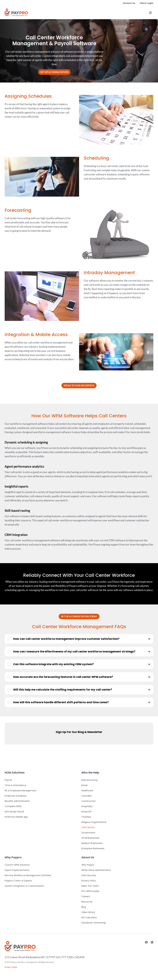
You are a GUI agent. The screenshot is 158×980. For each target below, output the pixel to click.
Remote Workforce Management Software (28, 875)
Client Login (147, 3)
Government (88, 833)
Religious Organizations (94, 822)
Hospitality (87, 806)
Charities (86, 817)
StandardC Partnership (94, 923)
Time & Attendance (15, 785)
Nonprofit (86, 812)
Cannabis (87, 796)
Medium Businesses (92, 843)
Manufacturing (89, 780)
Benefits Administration (17, 801)
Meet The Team (90, 886)
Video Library (88, 912)
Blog (84, 907)
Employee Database (16, 796)
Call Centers (88, 827)
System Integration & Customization (24, 886)
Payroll (8, 780)
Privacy (8, 967)
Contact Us (129, 3)
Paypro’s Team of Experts (18, 881)
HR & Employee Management (21, 791)
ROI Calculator (89, 917)
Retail (84, 785)
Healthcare (87, 791)
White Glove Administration (96, 870)
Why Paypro (88, 865)
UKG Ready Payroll (14, 812)
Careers (86, 896)
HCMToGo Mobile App (16, 817)
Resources (87, 902)
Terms (15, 967)
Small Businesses (90, 838)
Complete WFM (13, 806)
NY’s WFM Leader (90, 891)
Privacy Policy (89, 881)
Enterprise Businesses (93, 848)
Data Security (89, 875)
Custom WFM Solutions (17, 865)
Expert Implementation (17, 870)
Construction (89, 801)
